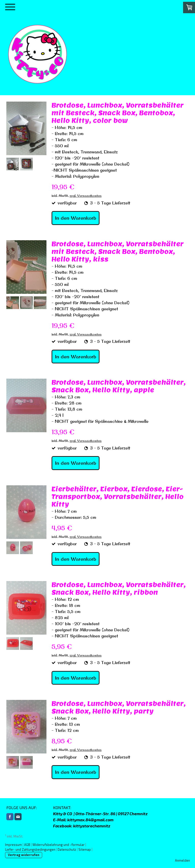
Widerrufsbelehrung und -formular (59, 845)
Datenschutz (67, 849)
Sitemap (85, 849)
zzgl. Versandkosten (86, 196)
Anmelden (182, 860)
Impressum (13, 845)
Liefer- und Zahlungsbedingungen (30, 849)
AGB (27, 845)
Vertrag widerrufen (24, 855)
